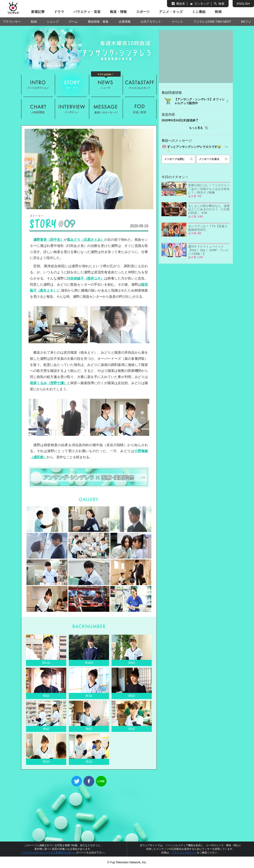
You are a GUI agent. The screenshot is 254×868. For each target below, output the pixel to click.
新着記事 (38, 12)
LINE (101, 781)
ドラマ (59, 12)
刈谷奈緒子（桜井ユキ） (85, 278)
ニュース (106, 85)
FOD (140, 109)
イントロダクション (38, 85)
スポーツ (143, 12)
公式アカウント (151, 22)
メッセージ (106, 109)
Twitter (77, 781)
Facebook (89, 781)
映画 (218, 12)
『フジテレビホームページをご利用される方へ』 (48, 853)
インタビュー (72, 109)
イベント (177, 22)
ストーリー (72, 85)
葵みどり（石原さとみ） (85, 240)
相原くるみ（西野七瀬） (48, 383)
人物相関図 (38, 109)
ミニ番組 (199, 12)
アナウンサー (12, 22)
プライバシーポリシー (184, 853)
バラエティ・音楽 (87, 12)
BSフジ (246, 22)
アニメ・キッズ (171, 12)
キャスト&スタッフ (140, 85)
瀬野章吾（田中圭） (48, 240)
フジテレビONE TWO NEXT (212, 22)
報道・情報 (118, 12)
